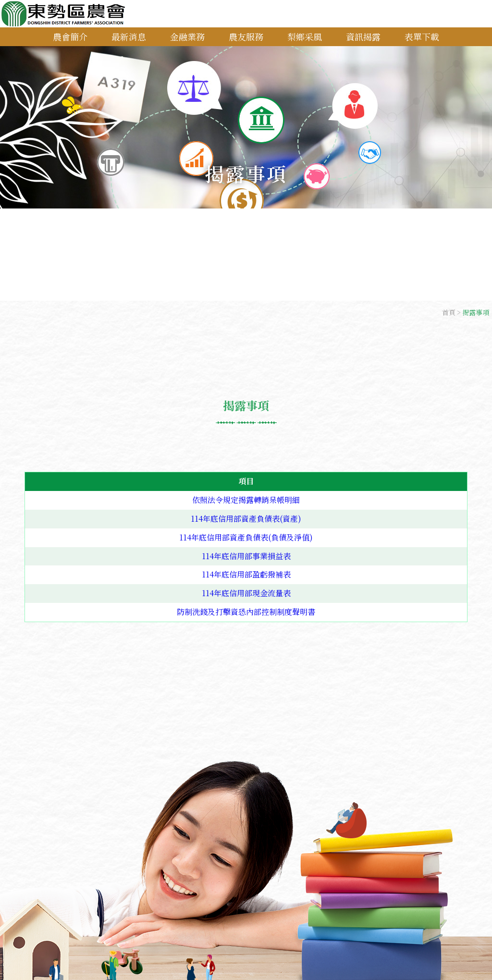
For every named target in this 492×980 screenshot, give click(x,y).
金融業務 (187, 37)
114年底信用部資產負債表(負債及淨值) (246, 537)
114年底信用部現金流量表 (246, 593)
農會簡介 (70, 37)
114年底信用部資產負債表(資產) (246, 519)
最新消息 (129, 37)
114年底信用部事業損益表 (246, 556)
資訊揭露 (363, 37)
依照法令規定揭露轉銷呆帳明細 (246, 500)
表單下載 (422, 37)
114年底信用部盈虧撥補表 (246, 574)
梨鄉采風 (305, 37)
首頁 (449, 312)
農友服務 (246, 37)
